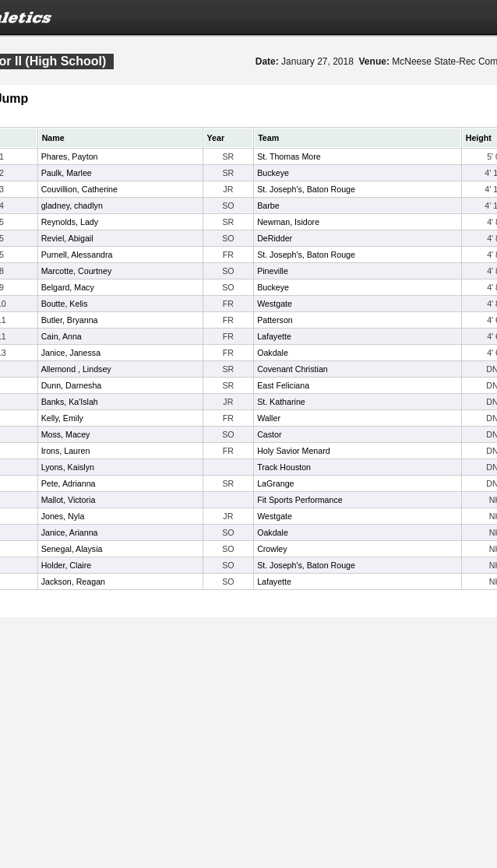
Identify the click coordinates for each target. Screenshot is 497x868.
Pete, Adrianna (69, 483)
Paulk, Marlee (67, 173)
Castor (269, 434)
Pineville (273, 271)
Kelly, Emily (62, 418)
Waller (269, 418)
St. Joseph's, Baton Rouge (306, 189)
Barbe (268, 206)
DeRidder (275, 238)
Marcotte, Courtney (77, 271)
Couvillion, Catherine (79, 189)
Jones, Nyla (63, 516)
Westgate (275, 304)
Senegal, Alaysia (72, 549)
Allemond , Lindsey (76, 369)
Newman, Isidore (288, 222)
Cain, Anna (62, 336)
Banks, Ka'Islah (70, 402)
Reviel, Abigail (67, 238)
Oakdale (273, 353)
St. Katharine (281, 402)
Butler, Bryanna (70, 320)
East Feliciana (283, 385)
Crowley (272, 549)
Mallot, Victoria (69, 500)
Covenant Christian (293, 369)
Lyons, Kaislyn (68, 467)
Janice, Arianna (70, 532)
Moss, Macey (66, 434)
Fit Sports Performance (300, 500)
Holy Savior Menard (294, 451)
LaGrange (275, 483)
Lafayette (274, 336)
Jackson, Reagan (73, 582)
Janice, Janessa (71, 353)
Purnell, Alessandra (77, 255)
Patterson (275, 320)
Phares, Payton (70, 156)
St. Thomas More (289, 156)
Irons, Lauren (66, 451)
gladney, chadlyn (72, 206)
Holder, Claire (67, 565)
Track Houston (284, 467)
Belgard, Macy (68, 287)
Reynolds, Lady (70, 222)
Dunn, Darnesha (72, 385)
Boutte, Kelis (65, 304)
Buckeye (273, 173)
